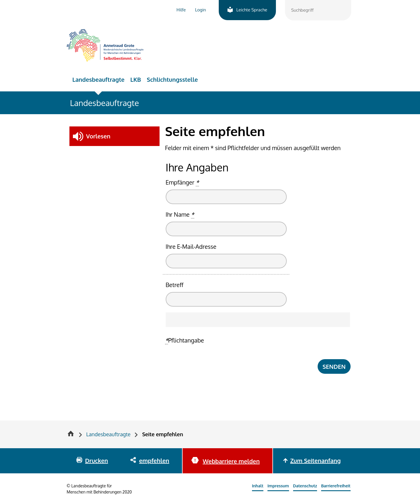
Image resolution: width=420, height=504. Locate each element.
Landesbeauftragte (98, 79)
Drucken (97, 460)
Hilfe (181, 10)
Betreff (175, 285)
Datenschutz (305, 486)
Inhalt (258, 486)
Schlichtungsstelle (172, 79)
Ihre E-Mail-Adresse (191, 246)
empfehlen (154, 460)
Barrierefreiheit (336, 486)
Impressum (278, 486)
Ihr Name (180, 214)
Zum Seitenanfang (315, 460)
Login (201, 10)
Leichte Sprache (252, 10)
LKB (136, 79)
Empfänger (182, 182)
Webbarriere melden (231, 461)
